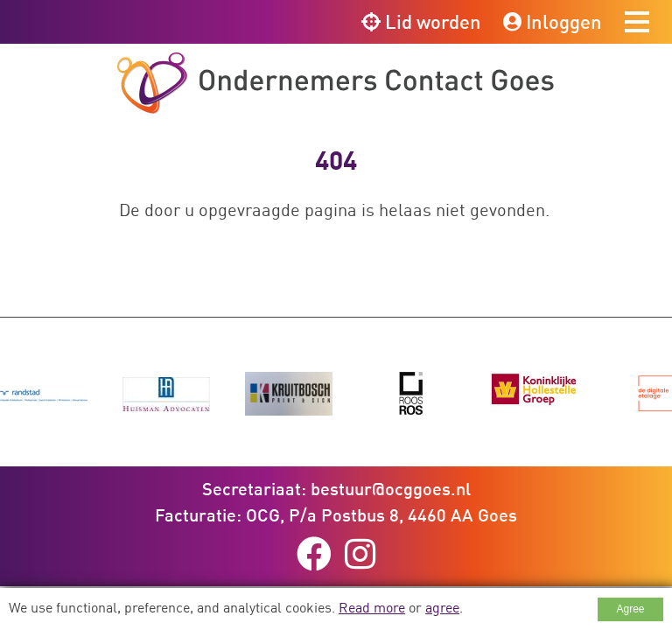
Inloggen (553, 21)
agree (442, 607)
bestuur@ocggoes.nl (391, 488)
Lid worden (421, 21)
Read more (372, 607)
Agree (630, 609)
